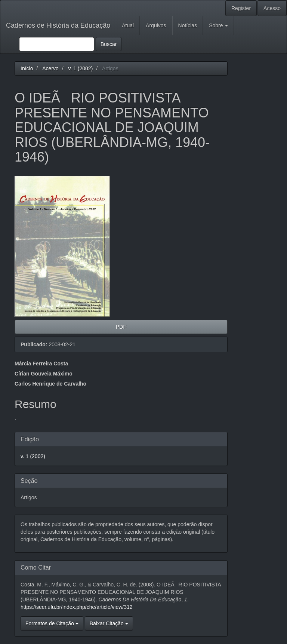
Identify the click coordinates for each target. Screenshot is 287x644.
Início (27, 68)
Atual (128, 25)
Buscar (109, 44)
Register (241, 8)
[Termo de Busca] (57, 44)
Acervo (50, 68)
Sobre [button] (218, 25)
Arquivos (156, 25)
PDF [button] (121, 327)
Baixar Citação (109, 623)
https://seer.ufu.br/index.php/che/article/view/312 (77, 607)
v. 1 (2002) (80, 68)
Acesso (272, 8)
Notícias (188, 25)
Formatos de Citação (52, 623)
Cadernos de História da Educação (58, 25)
